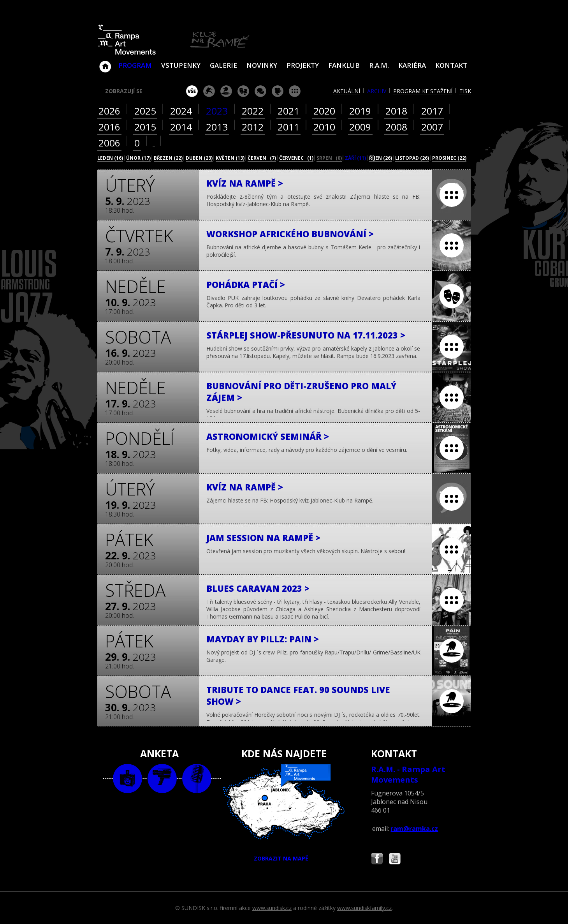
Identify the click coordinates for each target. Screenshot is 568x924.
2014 (181, 127)
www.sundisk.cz (272, 908)
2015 (145, 127)
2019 (360, 111)
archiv (377, 91)
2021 (288, 111)
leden (110, 158)
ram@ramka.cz (414, 829)
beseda (260, 91)
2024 (181, 111)
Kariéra (412, 65)
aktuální (347, 91)
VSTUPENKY (181, 65)
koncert (209, 91)
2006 (109, 143)
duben (199, 158)
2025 (145, 111)
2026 (109, 111)
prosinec (449, 158)
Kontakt (451, 65)
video (162, 779)
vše (192, 91)
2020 (324, 111)
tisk (465, 91)
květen (230, 158)
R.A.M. (379, 65)
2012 (253, 127)
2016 (109, 127)
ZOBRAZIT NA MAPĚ (284, 813)
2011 (288, 127)
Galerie (223, 65)
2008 (396, 127)
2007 (432, 127)
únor (138, 158)
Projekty (303, 65)
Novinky (262, 65)
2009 (360, 127)
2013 (217, 127)
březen (168, 158)
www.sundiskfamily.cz (364, 908)
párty (226, 91)
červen (262, 158)
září (355, 158)
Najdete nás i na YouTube (395, 860)
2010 (324, 127)
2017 (432, 111)
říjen (381, 158)
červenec (296, 158)
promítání (278, 91)
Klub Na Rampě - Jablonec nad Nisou (105, 63)
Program (135, 65)
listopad (412, 158)
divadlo (243, 91)
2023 (217, 111)
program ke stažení (423, 91)
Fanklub (344, 65)
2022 (253, 111)
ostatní (295, 91)
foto (127, 779)
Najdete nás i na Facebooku (377, 860)
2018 (396, 111)
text (197, 779)
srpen (329, 158)
